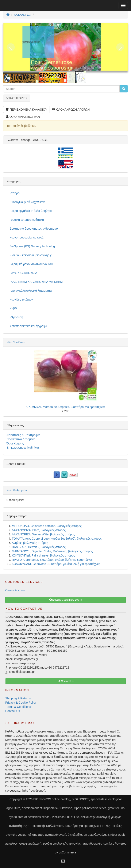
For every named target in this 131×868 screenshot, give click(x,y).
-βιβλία (14, 308)
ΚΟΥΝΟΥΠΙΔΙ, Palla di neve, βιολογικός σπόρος (43, 555)
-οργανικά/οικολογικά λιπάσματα (31, 291)
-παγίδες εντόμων (21, 299)
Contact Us (13, 711)
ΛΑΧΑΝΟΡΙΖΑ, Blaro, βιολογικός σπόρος (39, 530)
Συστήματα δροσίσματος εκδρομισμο (34, 229)
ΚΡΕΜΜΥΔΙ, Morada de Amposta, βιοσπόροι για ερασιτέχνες (65, 407)
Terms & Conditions (18, 707)
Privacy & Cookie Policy (21, 703)
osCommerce (67, 852)
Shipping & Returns (18, 698)
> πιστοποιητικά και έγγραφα (28, 326)
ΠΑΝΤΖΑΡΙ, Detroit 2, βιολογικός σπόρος (39, 547)
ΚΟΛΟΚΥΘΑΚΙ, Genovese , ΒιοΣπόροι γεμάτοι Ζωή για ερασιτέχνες (56, 564)
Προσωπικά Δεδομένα (21, 439)
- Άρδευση (16, 317)
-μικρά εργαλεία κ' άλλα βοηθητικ (31, 211)
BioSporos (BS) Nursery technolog (32, 246)
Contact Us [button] (66, 681)
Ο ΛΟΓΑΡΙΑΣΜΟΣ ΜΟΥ (23, 117)
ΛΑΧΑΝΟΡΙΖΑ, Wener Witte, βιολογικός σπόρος (43, 534)
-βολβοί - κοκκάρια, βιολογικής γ (31, 255)
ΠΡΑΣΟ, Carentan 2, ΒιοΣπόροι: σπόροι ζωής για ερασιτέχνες (52, 560)
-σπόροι (15, 193)
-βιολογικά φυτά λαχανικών (27, 202)
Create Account (15, 590)
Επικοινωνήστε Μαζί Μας (23, 448)
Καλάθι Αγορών (17, 490)
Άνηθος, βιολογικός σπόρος (30, 543)
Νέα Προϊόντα (16, 342)
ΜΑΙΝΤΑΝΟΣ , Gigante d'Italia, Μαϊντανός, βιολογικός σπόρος (52, 551)
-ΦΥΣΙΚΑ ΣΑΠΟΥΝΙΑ (23, 273)
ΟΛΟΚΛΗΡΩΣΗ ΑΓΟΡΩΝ (71, 110)
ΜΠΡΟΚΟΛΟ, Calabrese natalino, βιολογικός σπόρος (47, 526)
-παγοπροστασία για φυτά (27, 237)
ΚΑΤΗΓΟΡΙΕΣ (17, 98)
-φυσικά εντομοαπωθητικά (27, 220)
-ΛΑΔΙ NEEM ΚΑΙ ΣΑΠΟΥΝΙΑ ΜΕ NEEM (36, 282)
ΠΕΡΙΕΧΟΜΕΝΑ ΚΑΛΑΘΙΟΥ (26, 110)
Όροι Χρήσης (15, 443)
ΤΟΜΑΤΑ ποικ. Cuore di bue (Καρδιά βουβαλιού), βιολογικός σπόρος (57, 539)
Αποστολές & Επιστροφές (23, 435)
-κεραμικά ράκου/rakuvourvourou (31, 264)
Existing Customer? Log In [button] (65, 600)
